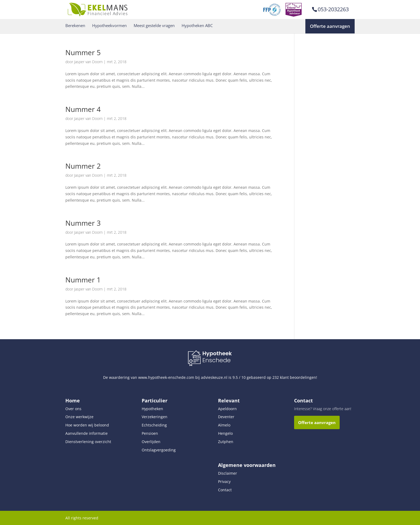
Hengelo (225, 433)
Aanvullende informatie (87, 433)
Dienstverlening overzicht (88, 442)
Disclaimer (228, 473)
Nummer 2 (83, 166)
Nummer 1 (83, 280)
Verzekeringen (155, 417)
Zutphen (226, 442)
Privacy (224, 481)
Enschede (216, 360)
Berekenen (75, 26)
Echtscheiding (154, 425)
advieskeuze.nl (214, 377)
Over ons (73, 409)
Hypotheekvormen (109, 26)
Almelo (224, 425)
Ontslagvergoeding (159, 450)
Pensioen (150, 433)
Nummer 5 (83, 52)
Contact (225, 490)
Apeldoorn (227, 409)
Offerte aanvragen (330, 26)
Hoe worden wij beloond (87, 425)
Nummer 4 (83, 109)
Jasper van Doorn (88, 62)
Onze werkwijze (79, 417)
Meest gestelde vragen (154, 26)
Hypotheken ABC (197, 26)
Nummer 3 (83, 223)
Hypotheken (152, 409)
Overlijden (151, 442)
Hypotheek (217, 353)
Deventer (226, 417)
